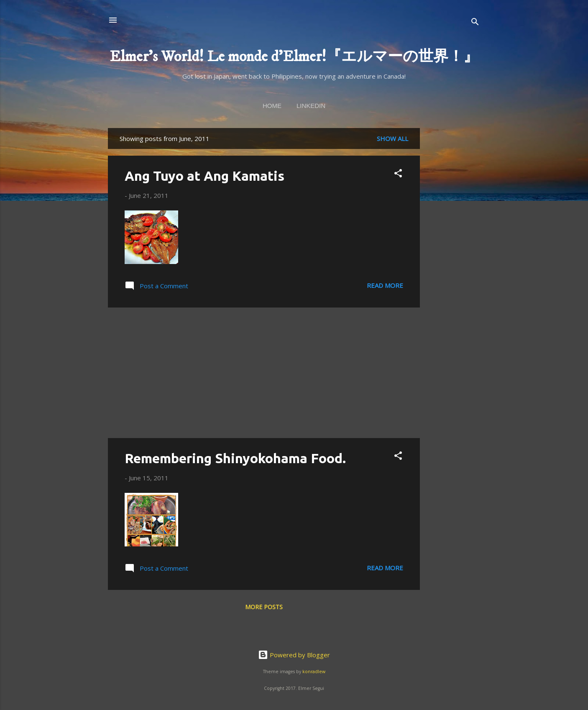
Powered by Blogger (294, 655)
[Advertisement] (453, 254)
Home (272, 106)
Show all (392, 138)
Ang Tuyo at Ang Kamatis (205, 176)
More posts (264, 607)
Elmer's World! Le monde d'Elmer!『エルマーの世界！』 (294, 57)
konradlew (314, 672)
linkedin (311, 106)
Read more (385, 285)
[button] (398, 174)
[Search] (475, 23)
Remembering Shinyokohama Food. (235, 458)
